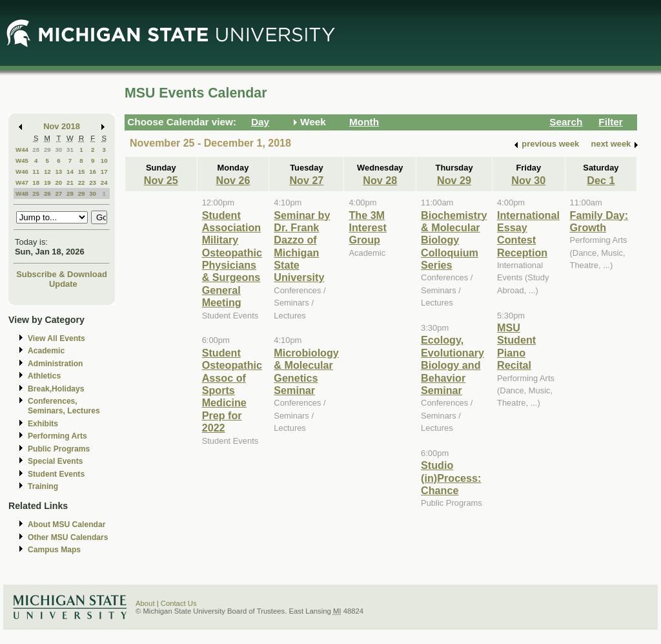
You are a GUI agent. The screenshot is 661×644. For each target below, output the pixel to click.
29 (47, 150)
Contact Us (179, 603)
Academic (46, 351)
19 (47, 182)
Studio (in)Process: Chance (451, 478)
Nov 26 (233, 180)
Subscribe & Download (62, 274)
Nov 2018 (62, 126)
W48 (22, 193)
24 (104, 182)
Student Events (56, 474)
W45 (22, 161)
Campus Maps (54, 550)
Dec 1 (601, 180)
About (145, 603)
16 (93, 171)
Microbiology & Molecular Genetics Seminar (306, 371)
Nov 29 (454, 180)
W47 (22, 182)
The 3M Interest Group (367, 228)
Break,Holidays (56, 389)
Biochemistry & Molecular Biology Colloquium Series (454, 240)
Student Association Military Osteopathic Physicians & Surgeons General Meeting (232, 259)
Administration (55, 364)
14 (70, 171)
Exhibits (43, 424)
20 (58, 182)
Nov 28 (380, 180)
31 (70, 150)
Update (63, 284)
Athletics (44, 376)
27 (58, 193)
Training (43, 486)
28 (36, 150)
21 (70, 182)
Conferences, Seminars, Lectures (64, 406)
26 (47, 193)
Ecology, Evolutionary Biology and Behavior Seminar (453, 365)
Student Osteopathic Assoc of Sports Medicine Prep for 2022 (232, 390)
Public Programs (59, 449)
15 (82, 171)
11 (36, 171)
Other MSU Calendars (68, 537)
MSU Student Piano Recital (516, 346)
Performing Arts (57, 436)
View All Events (56, 338)
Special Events (55, 461)
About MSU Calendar (66, 525)
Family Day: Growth (599, 221)
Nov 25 (161, 180)
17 (104, 171)
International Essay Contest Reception (528, 234)
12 (47, 171)
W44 (22, 150)
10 (104, 161)
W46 (22, 171)
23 (93, 182)
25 (36, 193)
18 (36, 182)
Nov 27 (306, 180)
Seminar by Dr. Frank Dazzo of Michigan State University (302, 246)
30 (58, 150)
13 (58, 171)
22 (82, 182)
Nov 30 (528, 180)
